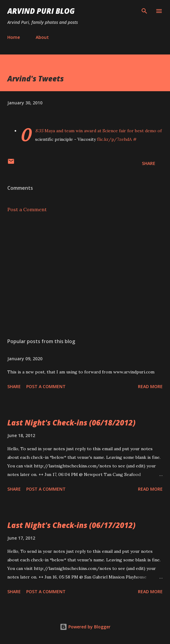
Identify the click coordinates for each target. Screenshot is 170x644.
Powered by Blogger (85, 627)
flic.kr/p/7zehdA (114, 139)
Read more (150, 386)
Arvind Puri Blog (41, 11)
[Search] (144, 11)
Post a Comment (27, 209)
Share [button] (149, 163)
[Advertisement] (85, 275)
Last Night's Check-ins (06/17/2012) (71, 525)
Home (14, 37)
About (42, 37)
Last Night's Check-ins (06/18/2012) (71, 423)
